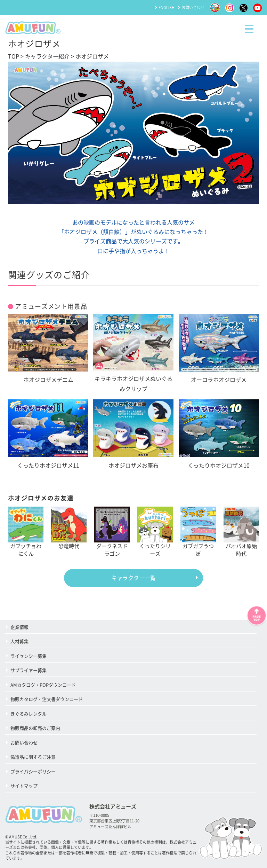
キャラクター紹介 (47, 56)
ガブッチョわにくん (26, 531)
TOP (14, 56)
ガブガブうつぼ (198, 531)
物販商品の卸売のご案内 (35, 728)
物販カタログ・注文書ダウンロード (47, 699)
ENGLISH (167, 7)
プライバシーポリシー (33, 772)
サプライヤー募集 (29, 670)
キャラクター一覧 (133, 578)
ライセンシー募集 (29, 656)
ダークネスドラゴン (112, 531)
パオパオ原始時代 (241, 531)
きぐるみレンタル (29, 714)
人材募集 (19, 642)
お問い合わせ (193, 7)
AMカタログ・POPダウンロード (43, 685)
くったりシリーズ (155, 531)
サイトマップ (24, 786)
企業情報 (19, 627)
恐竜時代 (69, 527)
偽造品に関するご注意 (33, 757)
